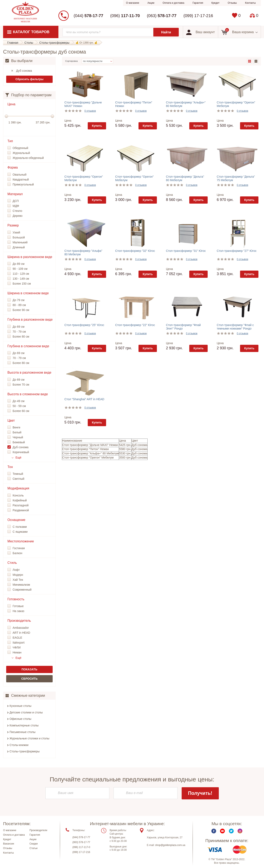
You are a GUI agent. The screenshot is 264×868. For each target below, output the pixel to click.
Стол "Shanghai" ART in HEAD (84, 399)
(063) (162, 16)
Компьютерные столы (24, 725)
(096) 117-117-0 (81, 847)
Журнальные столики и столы (29, 738)
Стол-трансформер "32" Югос (135, 251)
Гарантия (198, 3)
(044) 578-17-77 (81, 838)
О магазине (133, 3)
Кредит (215, 3)
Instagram (240, 831)
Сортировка (71, 61)
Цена (68, 121)
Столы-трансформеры (25, 751)
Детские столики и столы (26, 712)
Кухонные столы (20, 706)
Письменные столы (22, 732)
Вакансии (9, 844)
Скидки (34, 844)
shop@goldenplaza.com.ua (170, 845)
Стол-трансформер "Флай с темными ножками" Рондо (235, 327)
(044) (88, 16)
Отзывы (232, 3)
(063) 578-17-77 (81, 842)
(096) (125, 16)
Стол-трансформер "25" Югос (84, 325)
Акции (151, 3)
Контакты (250, 3)
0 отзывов (90, 111)
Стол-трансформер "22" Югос (135, 325)
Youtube (222, 831)
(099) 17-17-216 (198, 16)
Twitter (231, 831)
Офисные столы (20, 719)
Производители (38, 830)
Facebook (214, 831)
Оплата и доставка (173, 3)
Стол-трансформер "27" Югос (237, 251)
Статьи (34, 849)
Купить (97, 126)
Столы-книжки (19, 745)
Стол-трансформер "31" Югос (186, 251)
